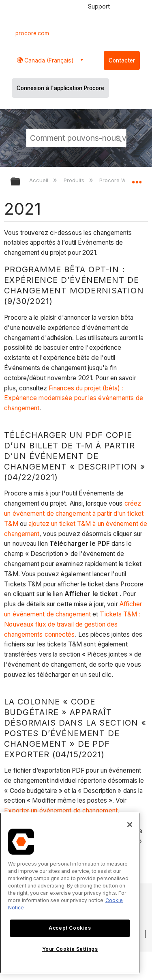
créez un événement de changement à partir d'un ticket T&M (74, 514)
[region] (70, 893)
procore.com (32, 33)
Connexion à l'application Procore (60, 88)
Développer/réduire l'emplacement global (137, 179)
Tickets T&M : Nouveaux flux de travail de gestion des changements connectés (72, 624)
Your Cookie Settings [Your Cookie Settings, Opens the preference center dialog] (70, 949)
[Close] (130, 825)
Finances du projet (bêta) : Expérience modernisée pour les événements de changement (73, 398)
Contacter (122, 60)
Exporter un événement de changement (61, 811)
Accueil (40, 180)
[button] (119, 138)
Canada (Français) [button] (48, 60)
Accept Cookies (70, 928)
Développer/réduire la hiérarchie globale (21, 182)
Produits (75, 180)
